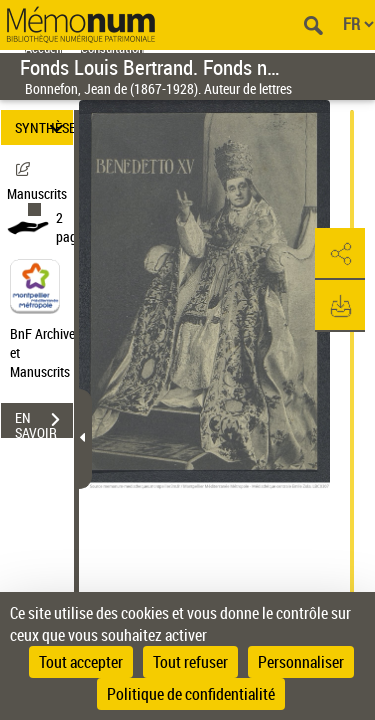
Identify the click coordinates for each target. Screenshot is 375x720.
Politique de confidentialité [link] (191, 694)
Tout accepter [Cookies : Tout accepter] (81, 662)
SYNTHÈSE (44, 127)
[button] (340, 254)
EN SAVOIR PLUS (44, 422)
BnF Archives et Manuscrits (48, 352)
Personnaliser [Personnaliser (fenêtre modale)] (301, 662)
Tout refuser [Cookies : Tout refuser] (190, 662)
